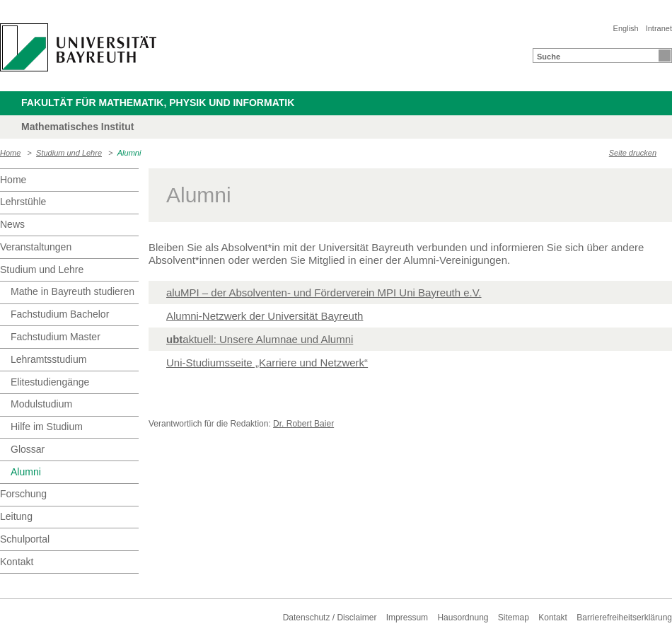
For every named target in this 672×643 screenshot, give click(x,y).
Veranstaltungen (36, 247)
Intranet (659, 28)
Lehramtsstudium (48, 359)
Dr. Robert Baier (303, 424)
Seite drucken (633, 153)
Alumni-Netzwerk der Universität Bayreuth (265, 316)
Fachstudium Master (56, 337)
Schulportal (25, 539)
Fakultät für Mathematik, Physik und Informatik (158, 103)
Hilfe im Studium (47, 427)
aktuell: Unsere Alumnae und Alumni (260, 339)
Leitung (16, 516)
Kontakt (17, 562)
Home (10, 153)
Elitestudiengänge (50, 382)
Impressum (407, 618)
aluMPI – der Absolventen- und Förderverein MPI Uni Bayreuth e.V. (324, 292)
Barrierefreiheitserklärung (624, 618)
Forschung (23, 494)
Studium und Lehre (69, 153)
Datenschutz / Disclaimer (330, 618)
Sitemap (514, 618)
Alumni (129, 153)
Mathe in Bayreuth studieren (73, 291)
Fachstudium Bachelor (60, 314)
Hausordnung (463, 618)
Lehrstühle (23, 202)
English (626, 28)
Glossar (28, 449)
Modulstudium (41, 404)
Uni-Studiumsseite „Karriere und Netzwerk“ (267, 363)
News (12, 224)
